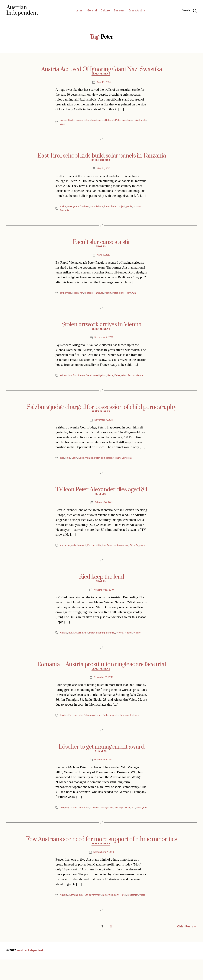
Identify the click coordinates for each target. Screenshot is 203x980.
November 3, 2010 (104, 774)
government (98, 913)
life (108, 553)
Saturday (115, 645)
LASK (87, 645)
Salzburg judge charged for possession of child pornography (102, 413)
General (92, 11)
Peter (122, 121)
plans (127, 295)
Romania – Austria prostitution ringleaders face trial (102, 677)
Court (76, 465)
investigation (103, 378)
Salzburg (104, 645)
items (114, 378)
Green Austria (137, 11)
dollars (75, 821)
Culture (105, 11)
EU (88, 913)
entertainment (81, 553)
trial (138, 728)
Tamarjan (130, 728)
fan (83, 295)
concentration (84, 121)
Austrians (74, 913)
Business (119, 11)
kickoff (79, 645)
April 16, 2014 (104, 83)
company (65, 821)
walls (63, 125)
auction (69, 378)
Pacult (111, 295)
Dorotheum (80, 378)
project (127, 208)
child (68, 465)
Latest (79, 11)
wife (142, 553)
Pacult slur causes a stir (102, 243)
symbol (141, 121)
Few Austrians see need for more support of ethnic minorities (102, 857)
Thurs (123, 465)
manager (123, 821)
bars (62, 465)
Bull (71, 645)
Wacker (134, 645)
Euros (72, 728)
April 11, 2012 (104, 257)
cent (83, 913)
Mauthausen (100, 121)
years (70, 125)
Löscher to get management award (102, 760)
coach (77, 295)
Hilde (103, 553)
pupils (135, 208)
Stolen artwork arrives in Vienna (101, 327)
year (144, 728)
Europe (94, 553)
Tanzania (74, 212)
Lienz (111, 208)
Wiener (143, 645)
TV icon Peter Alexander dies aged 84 (101, 497)
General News (102, 75)
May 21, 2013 (104, 170)
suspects (119, 728)
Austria (64, 645)
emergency (74, 208)
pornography (111, 465)
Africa (63, 208)
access (64, 121)
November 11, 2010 (104, 690)
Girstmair (87, 208)
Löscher (97, 821)
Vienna (64, 382)
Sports (101, 249)
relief (129, 378)
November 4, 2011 (104, 340)
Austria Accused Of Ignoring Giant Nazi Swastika (102, 69)
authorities (66, 295)
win (140, 295)
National (113, 121)
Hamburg (101, 295)
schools (64, 212)
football (90, 295)
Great (91, 378)
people (81, 728)
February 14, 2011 (104, 510)
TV (137, 553)
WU (139, 821)
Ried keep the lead (101, 589)
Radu (110, 728)
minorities (112, 913)
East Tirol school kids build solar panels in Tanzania (102, 156)
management (110, 821)
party (122, 913)
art (62, 378)
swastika (131, 121)
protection (139, 913)
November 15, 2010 (104, 602)
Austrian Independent (31, 971)
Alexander (66, 553)
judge (83, 465)
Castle (72, 121)
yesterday (132, 465)
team (134, 295)
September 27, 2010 (104, 870)
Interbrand (86, 821)
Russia (137, 378)
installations (100, 208)
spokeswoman (127, 553)
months (91, 465)
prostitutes (100, 728)
